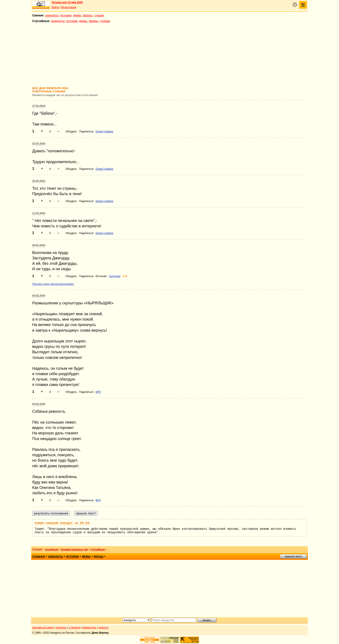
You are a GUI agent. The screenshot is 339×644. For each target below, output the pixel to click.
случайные (98, 549)
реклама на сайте (43, 628)
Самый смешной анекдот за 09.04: (63, 523)
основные (52, 549)
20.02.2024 (39, 181)
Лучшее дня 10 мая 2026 (67, 2)
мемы (77, 15)
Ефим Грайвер (104, 132)
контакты (61, 628)
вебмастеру (89, 628)
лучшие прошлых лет (74, 549)
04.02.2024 (39, 296)
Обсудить (71, 132)
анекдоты (52, 15)
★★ (125, 276)
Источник (101, 276)
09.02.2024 (39, 245)
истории (66, 15)
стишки (99, 15)
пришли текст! (293, 556)
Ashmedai (115, 276)
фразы (88, 15)
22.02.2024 (39, 144)
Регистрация (69, 7)
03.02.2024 (39, 404)
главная (38, 557)
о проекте (75, 628)
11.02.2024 (39, 213)
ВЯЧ (98, 392)
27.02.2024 (39, 106)
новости (103, 628)
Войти (55, 7)
